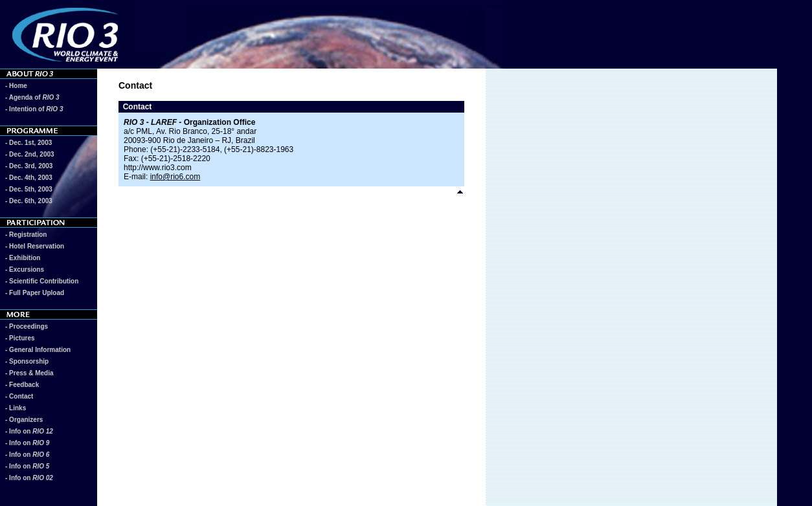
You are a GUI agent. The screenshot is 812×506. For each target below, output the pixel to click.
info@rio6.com (175, 177)
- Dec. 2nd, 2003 (30, 154)
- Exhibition (23, 258)
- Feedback (22, 385)
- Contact (19, 396)
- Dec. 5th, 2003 (29, 189)
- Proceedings (27, 326)
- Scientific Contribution (42, 281)
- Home (16, 86)
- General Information (38, 350)
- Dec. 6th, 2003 (29, 201)
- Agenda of (32, 97)
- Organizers (24, 420)
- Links (16, 408)
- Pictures (20, 338)
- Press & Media (29, 373)
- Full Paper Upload (35, 293)
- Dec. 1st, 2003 (28, 143)
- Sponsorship (27, 361)
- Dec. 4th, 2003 (29, 178)
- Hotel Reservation (35, 246)
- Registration (26, 235)
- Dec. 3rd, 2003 (29, 166)
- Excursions (25, 269)
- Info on (29, 431)
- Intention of (34, 109)
